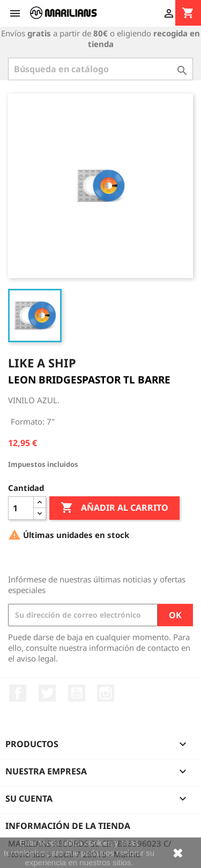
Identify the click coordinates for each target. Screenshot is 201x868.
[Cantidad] (21, 508)
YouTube (77, 693)
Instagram (106, 693)
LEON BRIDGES (45, 380)
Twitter (47, 693)
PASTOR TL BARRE (126, 380)
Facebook (18, 693)
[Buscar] (100, 69)
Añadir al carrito (114, 508)
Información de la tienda (68, 826)
